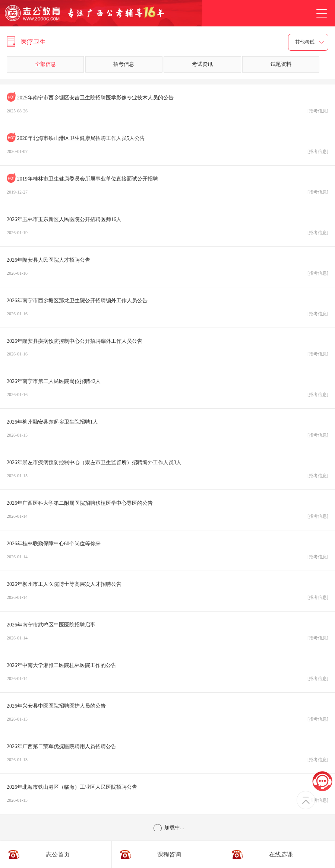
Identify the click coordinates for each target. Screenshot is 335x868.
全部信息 (45, 64)
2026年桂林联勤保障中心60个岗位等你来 (167, 552)
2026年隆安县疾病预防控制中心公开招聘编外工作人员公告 (167, 350)
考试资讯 (202, 64)
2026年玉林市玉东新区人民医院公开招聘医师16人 (167, 228)
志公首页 (58, 854)
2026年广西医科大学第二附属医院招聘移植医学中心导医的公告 (167, 512)
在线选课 (281, 854)
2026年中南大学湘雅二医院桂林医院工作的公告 (167, 674)
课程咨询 (169, 854)
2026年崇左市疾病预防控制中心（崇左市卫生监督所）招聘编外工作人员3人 (167, 471)
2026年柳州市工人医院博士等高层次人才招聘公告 (167, 593)
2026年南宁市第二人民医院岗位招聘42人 (167, 390)
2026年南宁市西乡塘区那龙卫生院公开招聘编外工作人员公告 (167, 309)
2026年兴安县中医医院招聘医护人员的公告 (167, 715)
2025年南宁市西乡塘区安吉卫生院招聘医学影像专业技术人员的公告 (167, 106)
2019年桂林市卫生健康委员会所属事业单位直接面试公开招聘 (167, 188)
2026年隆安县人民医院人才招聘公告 (167, 269)
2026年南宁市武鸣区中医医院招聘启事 (167, 634)
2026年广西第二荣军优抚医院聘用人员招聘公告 (167, 755)
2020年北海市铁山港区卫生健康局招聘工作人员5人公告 (167, 147)
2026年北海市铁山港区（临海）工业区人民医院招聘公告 (167, 796)
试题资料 (281, 64)
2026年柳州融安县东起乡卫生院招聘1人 (167, 431)
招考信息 (124, 64)
